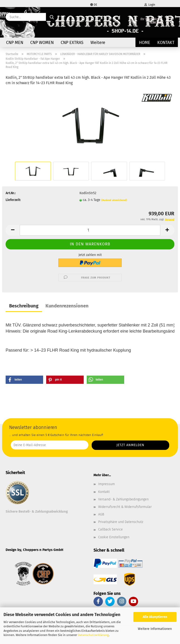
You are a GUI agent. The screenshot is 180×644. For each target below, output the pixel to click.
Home (145, 43)
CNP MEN (15, 43)
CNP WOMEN (42, 43)
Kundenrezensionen (67, 306)
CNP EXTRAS (72, 43)
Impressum (107, 484)
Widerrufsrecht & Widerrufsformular (125, 507)
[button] (13, 230)
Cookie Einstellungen (114, 537)
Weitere (98, 43)
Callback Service (111, 529)
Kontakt (166, 43)
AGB (101, 514)
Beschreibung (24, 306)
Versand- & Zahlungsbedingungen (123, 499)
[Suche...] (52, 17)
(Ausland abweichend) (114, 200)
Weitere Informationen (155, 629)
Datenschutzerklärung (93, 635)
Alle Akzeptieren (155, 617)
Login (150, 5)
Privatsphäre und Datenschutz (121, 522)
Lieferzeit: (13, 200)
